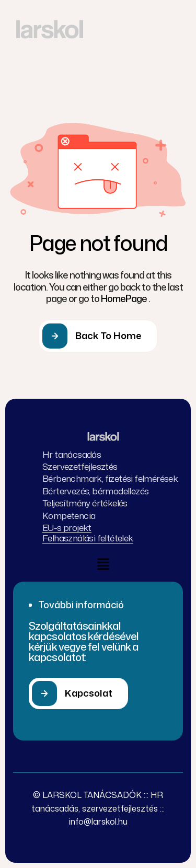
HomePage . (125, 298)
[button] (78, 693)
